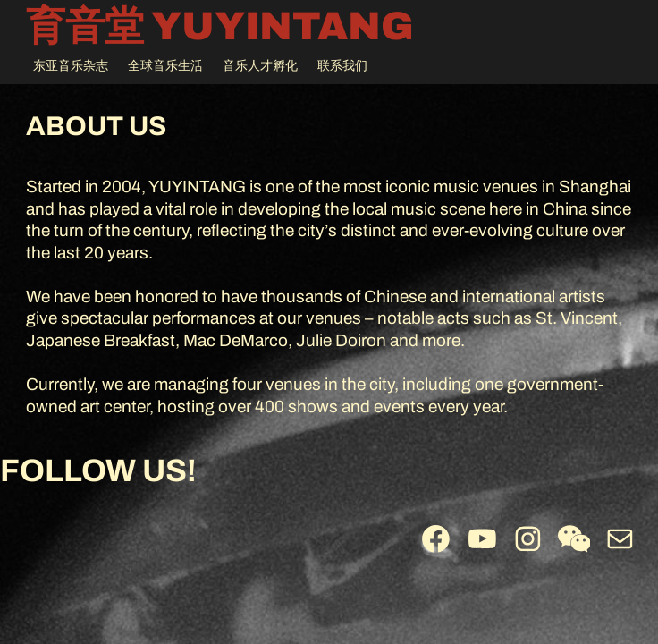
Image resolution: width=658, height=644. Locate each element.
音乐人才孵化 (260, 66)
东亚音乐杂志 (71, 66)
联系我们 (342, 66)
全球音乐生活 (165, 66)
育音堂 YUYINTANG (220, 26)
